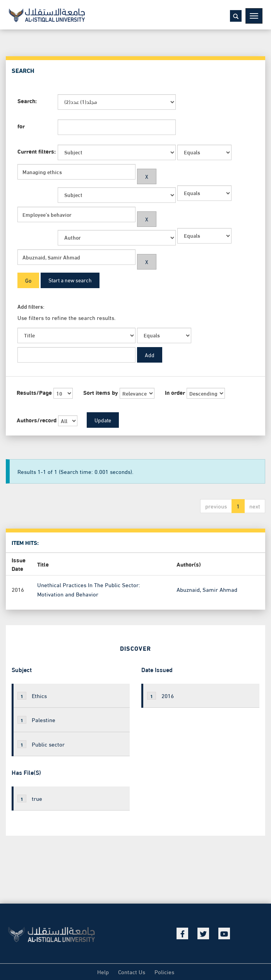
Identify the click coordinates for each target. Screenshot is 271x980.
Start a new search (70, 280)
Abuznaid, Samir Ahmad (207, 589)
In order (175, 392)
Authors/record (37, 420)
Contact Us (132, 971)
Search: (27, 101)
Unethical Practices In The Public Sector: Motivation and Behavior (89, 589)
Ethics (32, 695)
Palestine (36, 719)
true (30, 798)
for (21, 126)
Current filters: (37, 151)
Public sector (41, 744)
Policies (164, 971)
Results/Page (34, 392)
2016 (160, 695)
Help (103, 971)
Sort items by (101, 392)
